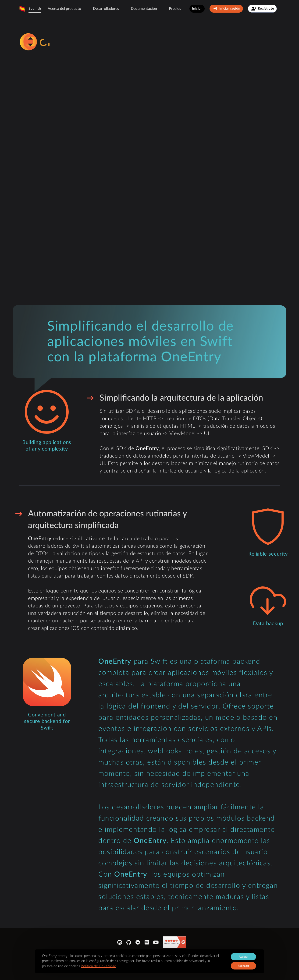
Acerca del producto (64, 9)
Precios (175, 9)
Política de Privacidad (99, 966)
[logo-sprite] (57, 42)
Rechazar (243, 966)
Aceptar (244, 957)
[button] (30, 9)
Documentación (144, 9)
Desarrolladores (106, 9)
